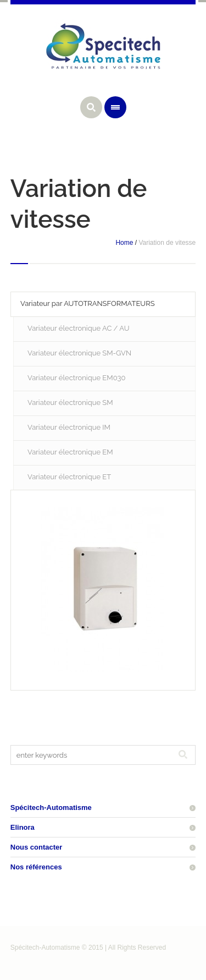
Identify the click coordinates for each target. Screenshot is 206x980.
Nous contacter (37, 847)
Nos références (36, 867)
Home (124, 243)
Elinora (23, 827)
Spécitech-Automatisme (51, 807)
